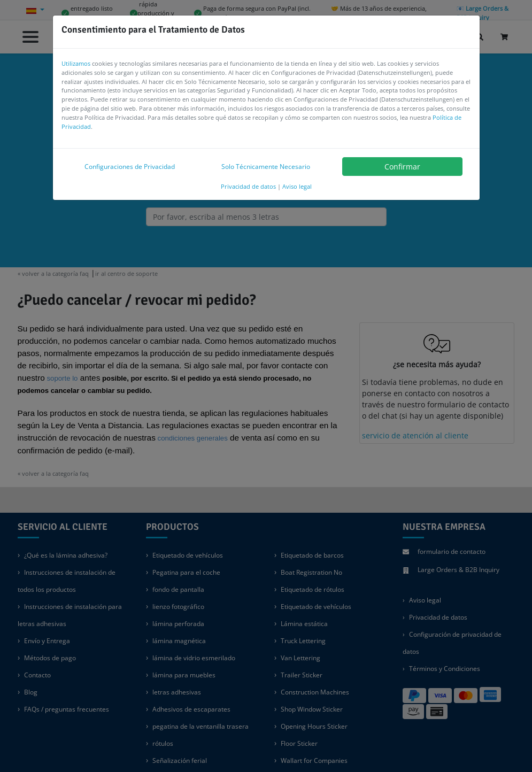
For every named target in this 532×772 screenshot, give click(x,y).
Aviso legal (297, 186)
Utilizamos (76, 63)
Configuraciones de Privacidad (130, 167)
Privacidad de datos (248, 186)
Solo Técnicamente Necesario (266, 167)
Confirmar (402, 167)
